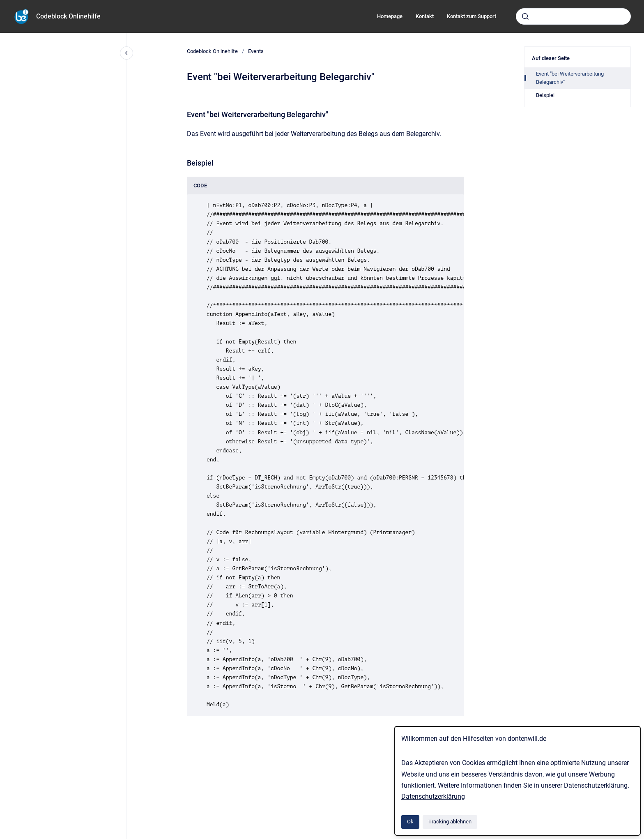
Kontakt (425, 16)
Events (256, 51)
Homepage (390, 16)
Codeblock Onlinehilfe (68, 16)
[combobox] (573, 16)
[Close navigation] (126, 53)
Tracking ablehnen (450, 822)
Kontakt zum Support (471, 16)
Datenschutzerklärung (433, 796)
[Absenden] (525, 16)
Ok (410, 822)
